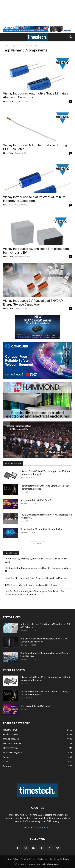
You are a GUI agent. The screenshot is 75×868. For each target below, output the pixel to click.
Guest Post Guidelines (59, 859)
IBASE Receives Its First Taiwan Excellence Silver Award (31, 585)
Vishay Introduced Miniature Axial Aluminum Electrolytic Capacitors (34, 199)
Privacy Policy (12, 859)
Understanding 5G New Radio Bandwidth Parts (42, 529)
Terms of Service (28, 859)
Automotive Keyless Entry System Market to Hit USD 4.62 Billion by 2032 (36, 560)
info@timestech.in (43, 827)
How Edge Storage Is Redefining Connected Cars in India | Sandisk (36, 578)
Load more (38, 544)
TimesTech (8, 101)
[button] (5, 37)
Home (6, 46)
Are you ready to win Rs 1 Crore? (36, 500)
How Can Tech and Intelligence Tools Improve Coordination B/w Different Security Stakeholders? (35, 593)
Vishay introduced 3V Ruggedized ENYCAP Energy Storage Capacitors (33, 303)
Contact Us (42, 859)
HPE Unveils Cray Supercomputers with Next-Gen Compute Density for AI (38, 570)
